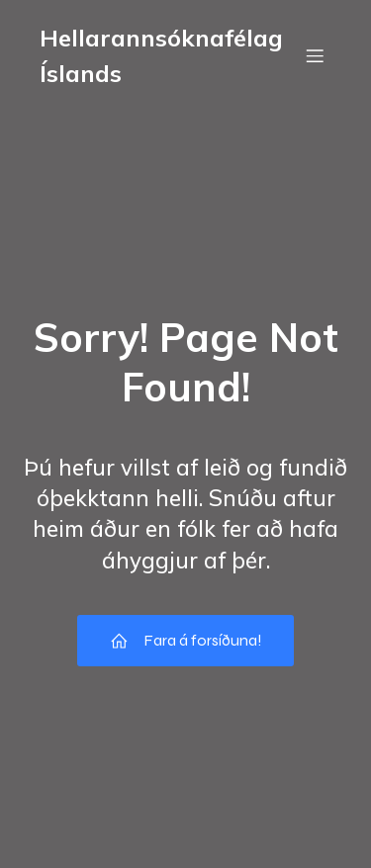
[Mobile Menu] (315, 55)
